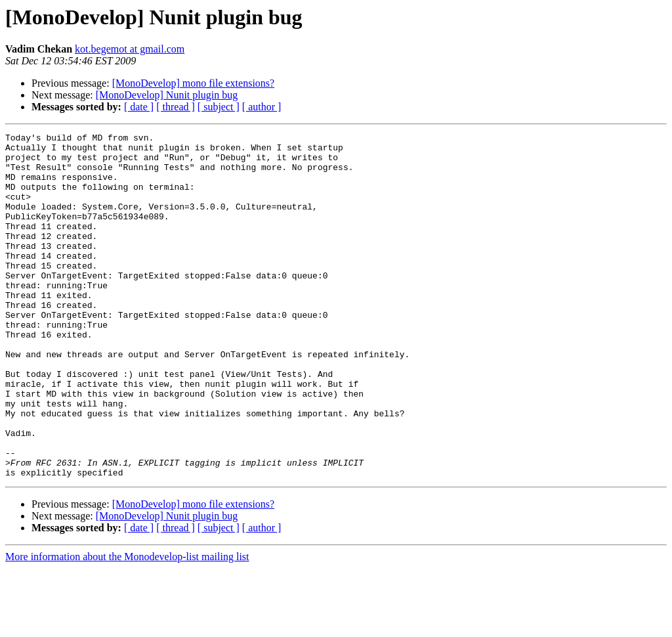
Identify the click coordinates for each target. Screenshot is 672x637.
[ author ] (262, 107)
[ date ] (139, 107)
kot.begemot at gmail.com (130, 49)
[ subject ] (219, 107)
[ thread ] (176, 107)
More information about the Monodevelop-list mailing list (127, 626)
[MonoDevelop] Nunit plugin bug (167, 95)
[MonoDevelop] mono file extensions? (194, 83)
